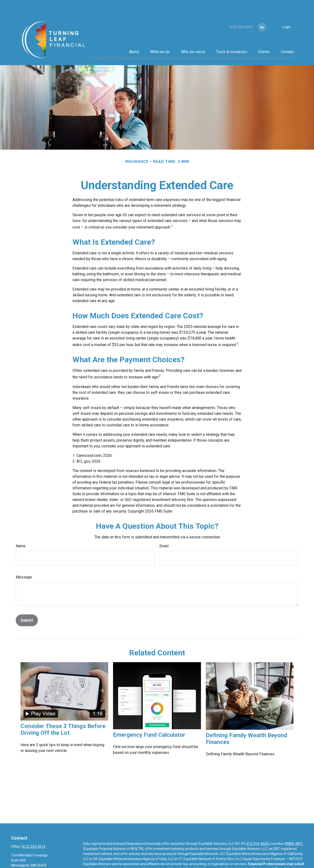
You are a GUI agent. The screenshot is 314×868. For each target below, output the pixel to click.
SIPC (299, 829)
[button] (134, 37)
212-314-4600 (257, 829)
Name (21, 531)
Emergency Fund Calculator (149, 720)
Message (24, 563)
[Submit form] (27, 606)
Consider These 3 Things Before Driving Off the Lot (63, 715)
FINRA (289, 829)
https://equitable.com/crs (109, 865)
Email (164, 531)
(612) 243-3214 (239, 13)
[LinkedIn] (262, 13)
